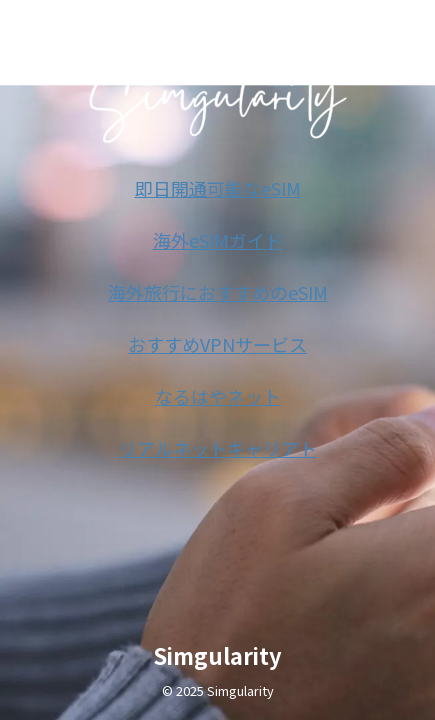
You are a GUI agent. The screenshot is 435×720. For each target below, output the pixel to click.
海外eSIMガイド (218, 240)
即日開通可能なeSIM (218, 188)
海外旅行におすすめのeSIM (218, 292)
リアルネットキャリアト (218, 448)
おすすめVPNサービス (217, 344)
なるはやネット (218, 396)
